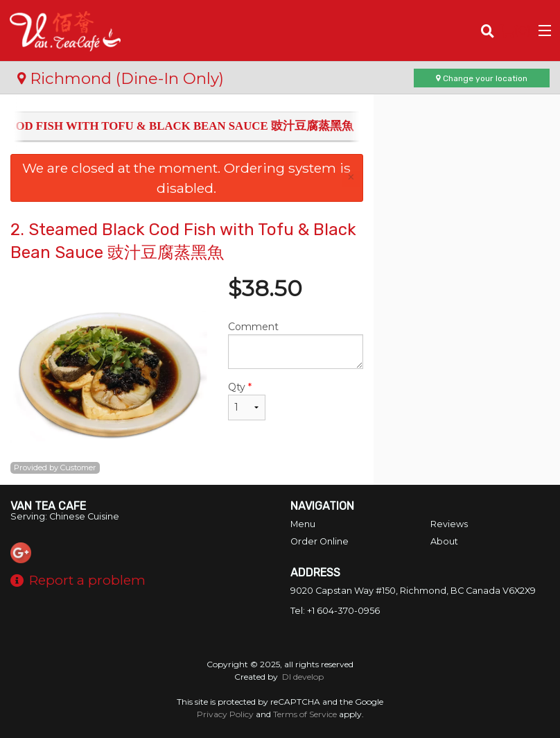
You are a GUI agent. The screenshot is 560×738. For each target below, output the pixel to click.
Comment (295, 345)
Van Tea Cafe (48, 506)
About (444, 541)
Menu (303, 524)
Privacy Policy (225, 714)
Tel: (335, 611)
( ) (515, 31)
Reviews (449, 524)
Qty (247, 401)
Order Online (320, 541)
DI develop (303, 677)
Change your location (482, 78)
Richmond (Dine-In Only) (121, 78)
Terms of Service (305, 714)
